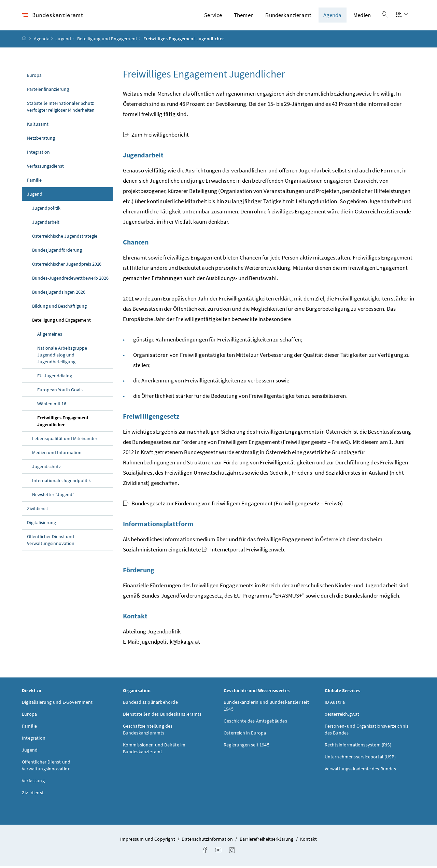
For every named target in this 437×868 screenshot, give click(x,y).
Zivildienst (38, 510)
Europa (34, 77)
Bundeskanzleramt (288, 16)
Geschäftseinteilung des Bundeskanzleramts (148, 731)
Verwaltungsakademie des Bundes (360, 770)
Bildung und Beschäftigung (59, 308)
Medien (362, 16)
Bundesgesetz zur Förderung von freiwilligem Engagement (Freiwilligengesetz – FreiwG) (233, 505)
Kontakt (308, 841)
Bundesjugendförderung (57, 252)
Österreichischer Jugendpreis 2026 (67, 266)
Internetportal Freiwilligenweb (243, 551)
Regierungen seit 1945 (246, 746)
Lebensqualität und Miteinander (65, 440)
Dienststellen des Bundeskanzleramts (162, 716)
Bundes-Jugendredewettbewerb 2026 (70, 280)
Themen (244, 16)
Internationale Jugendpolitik (61, 482)
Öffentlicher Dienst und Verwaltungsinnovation (51, 542)
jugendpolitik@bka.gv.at (170, 643)
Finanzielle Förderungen (152, 587)
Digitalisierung (41, 524)
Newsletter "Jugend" (53, 496)
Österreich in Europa (245, 734)
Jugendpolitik (46, 210)
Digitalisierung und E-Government (57, 704)
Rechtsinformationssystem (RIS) (358, 746)
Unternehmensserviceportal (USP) (360, 758)
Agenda (333, 16)
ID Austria (335, 704)
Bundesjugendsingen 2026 (59, 294)
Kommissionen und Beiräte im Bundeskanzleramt (154, 750)
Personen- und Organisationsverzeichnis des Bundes (367, 731)
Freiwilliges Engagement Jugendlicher (67, 423)
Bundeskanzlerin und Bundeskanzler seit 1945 (266, 707)
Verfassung (33, 782)
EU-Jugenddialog (55, 377)
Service (213, 16)
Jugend (63, 41)
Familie (34, 182)
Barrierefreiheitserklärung (267, 841)
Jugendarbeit (46, 224)
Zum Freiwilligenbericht (156, 136)
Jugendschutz (46, 468)
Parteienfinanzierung (48, 91)
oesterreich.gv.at (342, 716)
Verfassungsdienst (45, 168)
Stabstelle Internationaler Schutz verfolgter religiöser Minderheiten (61, 108)
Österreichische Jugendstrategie (65, 238)
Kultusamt (38, 126)
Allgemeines (50, 336)
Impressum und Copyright (148, 841)
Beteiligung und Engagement (107, 41)
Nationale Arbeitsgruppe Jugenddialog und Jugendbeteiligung (62, 356)
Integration (38, 154)
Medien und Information (57, 454)
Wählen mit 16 (52, 405)
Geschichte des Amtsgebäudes (255, 723)
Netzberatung (41, 140)
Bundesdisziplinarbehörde (150, 704)
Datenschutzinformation (208, 841)
